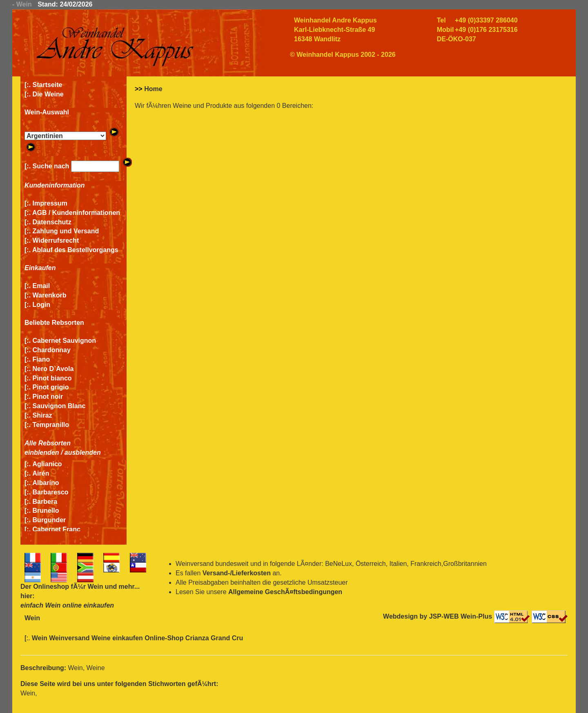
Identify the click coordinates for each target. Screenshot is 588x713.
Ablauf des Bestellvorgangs (75, 250)
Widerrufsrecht (56, 240)
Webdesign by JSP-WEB (421, 616)
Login (42, 305)
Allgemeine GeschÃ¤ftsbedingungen (285, 592)
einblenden (42, 453)
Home (153, 89)
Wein (95, 587)
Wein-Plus (476, 616)
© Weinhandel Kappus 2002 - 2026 (343, 55)
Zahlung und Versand (66, 231)
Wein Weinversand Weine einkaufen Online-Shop (109, 638)
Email (41, 286)
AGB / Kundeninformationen (76, 213)
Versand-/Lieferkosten (237, 573)
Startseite (48, 85)
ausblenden (83, 453)
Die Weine (48, 94)
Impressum (50, 203)
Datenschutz (52, 222)
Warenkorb (50, 295)
